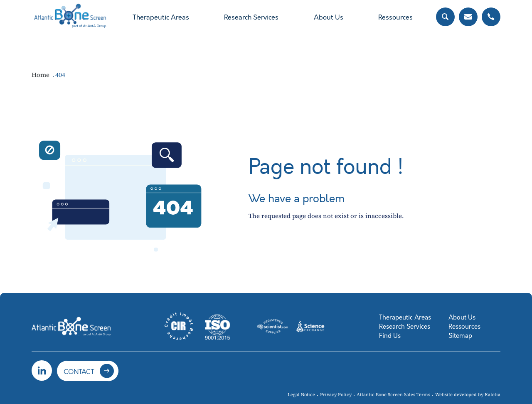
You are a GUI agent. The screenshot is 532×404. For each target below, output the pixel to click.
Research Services (251, 17)
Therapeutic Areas (161, 17)
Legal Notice (301, 395)
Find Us (390, 336)
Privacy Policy (336, 395)
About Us (329, 17)
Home (41, 75)
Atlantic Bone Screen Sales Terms (393, 395)
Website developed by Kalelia (468, 395)
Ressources (395, 17)
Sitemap (460, 336)
